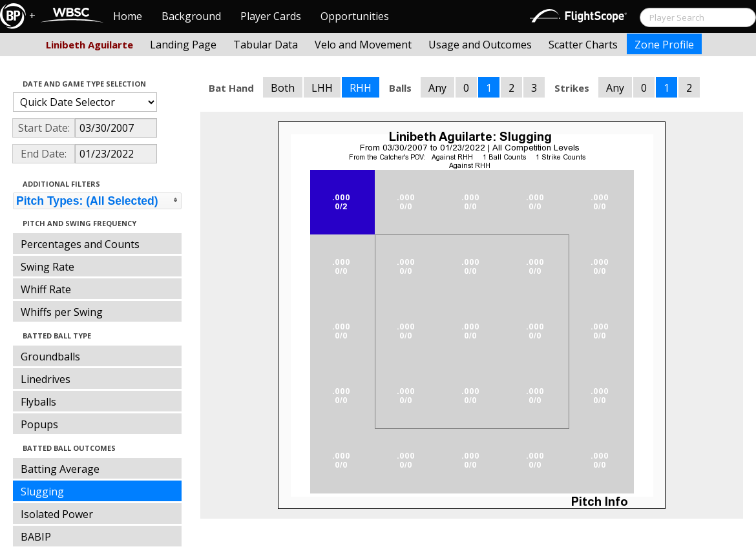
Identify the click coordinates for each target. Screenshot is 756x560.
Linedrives (46, 379)
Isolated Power (57, 514)
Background (191, 16)
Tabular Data (266, 45)
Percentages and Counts (80, 244)
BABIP (36, 537)
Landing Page (183, 45)
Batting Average (60, 469)
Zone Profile (664, 45)
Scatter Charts (583, 45)
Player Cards (271, 16)
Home (128, 16)
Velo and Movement (363, 45)
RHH (361, 88)
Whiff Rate (46, 289)
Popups (39, 424)
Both (283, 88)
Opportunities (355, 16)
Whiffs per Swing (62, 312)
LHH (322, 88)
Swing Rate (47, 267)
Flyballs (38, 402)
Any (437, 88)
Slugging (42, 492)
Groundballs (50, 357)
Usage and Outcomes (480, 45)
